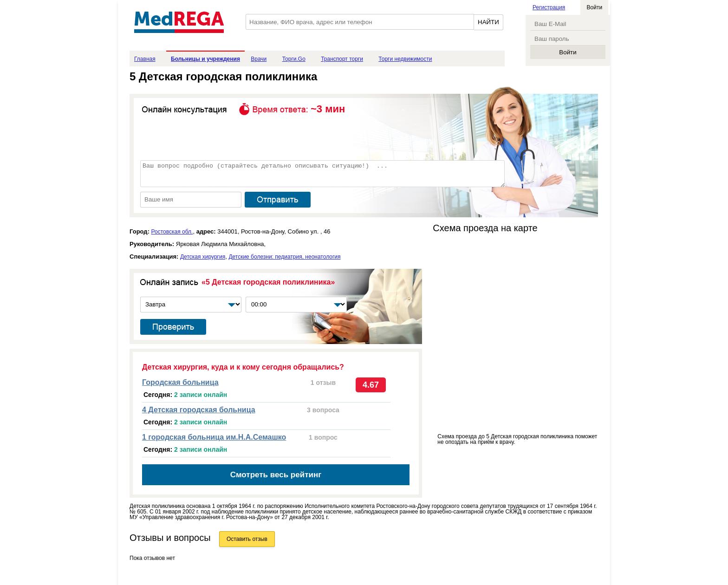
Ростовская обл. (172, 232)
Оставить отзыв (247, 539)
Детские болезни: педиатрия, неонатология (284, 257)
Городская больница (180, 382)
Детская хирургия (203, 257)
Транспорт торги (342, 59)
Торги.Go (294, 59)
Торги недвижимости (405, 59)
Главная (145, 59)
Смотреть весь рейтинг (276, 475)
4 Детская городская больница (199, 410)
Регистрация (549, 7)
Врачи (259, 59)
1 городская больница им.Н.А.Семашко (214, 437)
